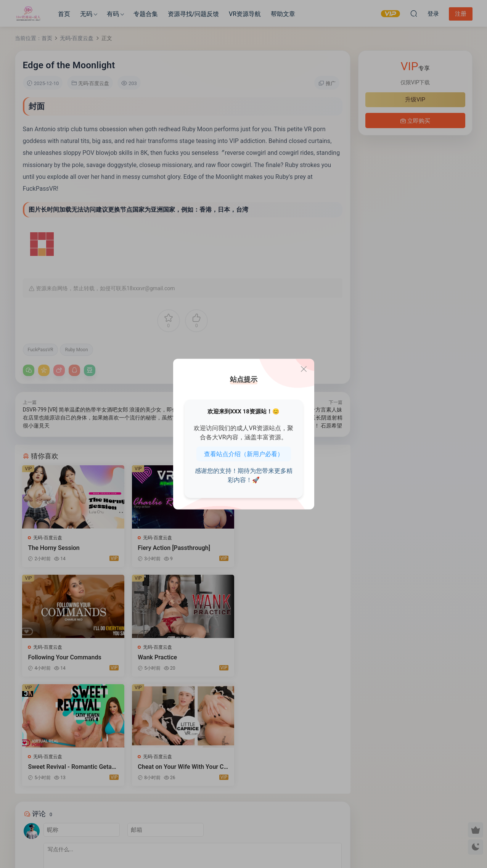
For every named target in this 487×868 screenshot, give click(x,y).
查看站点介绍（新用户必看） (244, 454)
